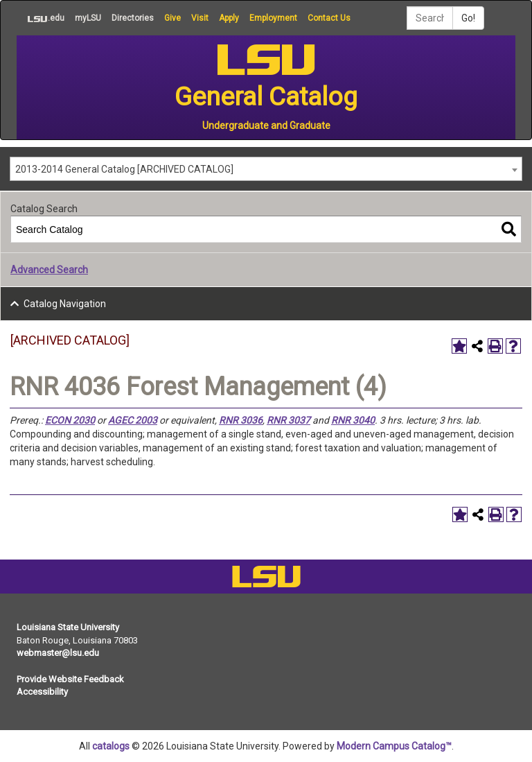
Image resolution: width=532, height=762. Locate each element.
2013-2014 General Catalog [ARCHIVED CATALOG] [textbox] (124, 169)
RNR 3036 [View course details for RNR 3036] (241, 420)
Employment (273, 18)
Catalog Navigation (65, 304)
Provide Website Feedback (70, 679)
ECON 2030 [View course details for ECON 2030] (70, 420)
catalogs (111, 746)
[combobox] (266, 169)
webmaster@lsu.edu (58, 653)
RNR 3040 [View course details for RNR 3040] (353, 420)
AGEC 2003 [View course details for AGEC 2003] (133, 420)
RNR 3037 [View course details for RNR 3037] (289, 420)
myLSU (88, 18)
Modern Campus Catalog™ (394, 746)
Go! (468, 18)
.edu (41, 18)
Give (172, 18)
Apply (229, 18)
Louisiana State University (68, 627)
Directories (133, 18)
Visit (200, 18)
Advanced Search (49, 270)
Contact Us (329, 18)
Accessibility (42, 692)
